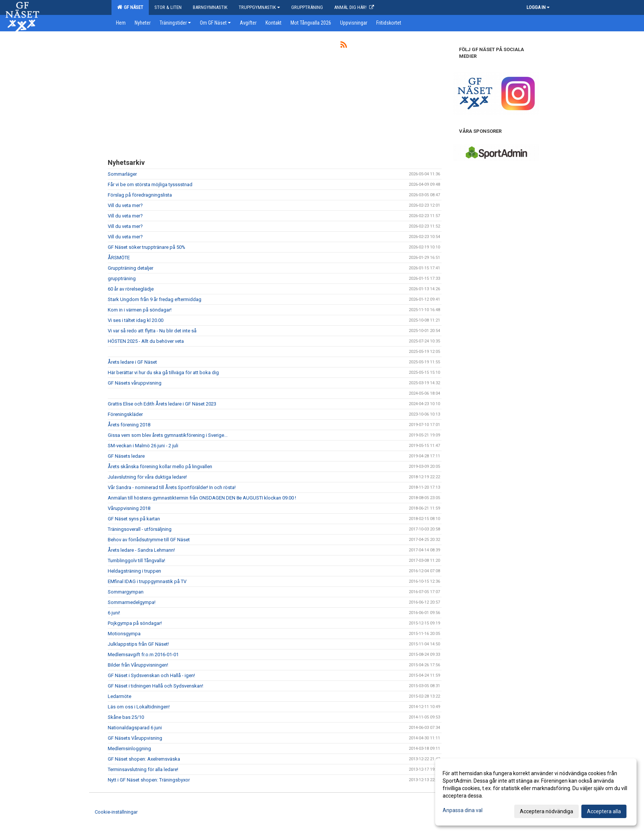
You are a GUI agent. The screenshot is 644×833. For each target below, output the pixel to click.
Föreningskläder (125, 414)
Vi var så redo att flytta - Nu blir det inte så (152, 331)
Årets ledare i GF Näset (132, 362)
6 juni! (114, 613)
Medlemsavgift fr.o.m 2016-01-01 (143, 654)
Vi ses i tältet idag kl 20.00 (136, 320)
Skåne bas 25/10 (126, 717)
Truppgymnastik (259, 7)
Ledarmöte (120, 696)
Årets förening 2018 (129, 425)
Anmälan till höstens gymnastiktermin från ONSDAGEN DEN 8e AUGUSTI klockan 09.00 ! (202, 498)
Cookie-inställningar (116, 812)
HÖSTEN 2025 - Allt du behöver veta (146, 341)
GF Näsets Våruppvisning (135, 738)
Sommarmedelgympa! (132, 602)
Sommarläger (122, 174)
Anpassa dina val (463, 810)
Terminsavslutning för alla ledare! (143, 769)
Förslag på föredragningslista (140, 195)
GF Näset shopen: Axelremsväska (144, 759)
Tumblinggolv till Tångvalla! (136, 560)
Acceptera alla (604, 811)
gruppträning (122, 278)
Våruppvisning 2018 (129, 508)
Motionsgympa (124, 634)
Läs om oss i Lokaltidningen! (139, 707)
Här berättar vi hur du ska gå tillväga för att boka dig (163, 372)
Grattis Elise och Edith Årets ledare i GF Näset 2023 (162, 404)
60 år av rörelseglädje (131, 289)
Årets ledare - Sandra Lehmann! (141, 550)
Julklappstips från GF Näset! (138, 644)
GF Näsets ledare (126, 456)
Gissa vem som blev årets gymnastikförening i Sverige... (168, 435)
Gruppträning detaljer (131, 268)
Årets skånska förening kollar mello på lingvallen (160, 466)
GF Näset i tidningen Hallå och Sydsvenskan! (155, 686)
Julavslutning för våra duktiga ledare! (147, 477)
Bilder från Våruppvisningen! (138, 665)
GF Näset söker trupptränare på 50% (147, 247)
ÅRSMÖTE (119, 258)
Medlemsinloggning (129, 749)
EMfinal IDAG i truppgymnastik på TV (147, 581)
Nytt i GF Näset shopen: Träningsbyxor (149, 780)
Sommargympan (126, 592)
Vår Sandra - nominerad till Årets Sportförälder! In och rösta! (172, 487)
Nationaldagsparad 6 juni (135, 728)
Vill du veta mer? (125, 205)
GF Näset (130, 7)
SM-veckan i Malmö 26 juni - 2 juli (143, 446)
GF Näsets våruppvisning (135, 383)
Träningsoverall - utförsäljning (140, 529)
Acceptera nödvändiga (546, 811)
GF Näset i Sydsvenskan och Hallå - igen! (151, 675)
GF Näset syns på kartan (134, 519)
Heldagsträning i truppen (134, 571)
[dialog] (536, 792)
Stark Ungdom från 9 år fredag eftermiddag (155, 299)
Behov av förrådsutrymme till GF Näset (149, 540)
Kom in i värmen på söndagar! (140, 310)
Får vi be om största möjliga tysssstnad (150, 184)
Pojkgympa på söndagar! (135, 623)
